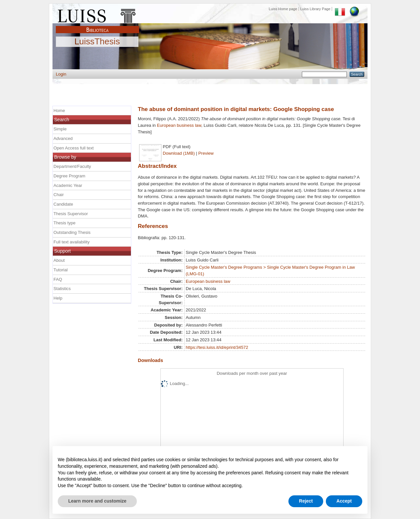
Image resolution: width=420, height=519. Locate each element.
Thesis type (64, 223)
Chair (59, 195)
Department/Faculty (72, 166)
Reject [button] (306, 501)
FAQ (58, 279)
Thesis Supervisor (71, 214)
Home (59, 111)
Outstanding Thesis (72, 232)
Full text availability (72, 242)
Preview (206, 153)
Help (58, 298)
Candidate (63, 204)
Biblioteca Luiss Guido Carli (97, 26)
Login (61, 74)
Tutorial (61, 270)
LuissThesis (97, 42)
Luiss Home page (283, 9)
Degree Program (69, 176)
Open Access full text (73, 148)
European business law (179, 125)
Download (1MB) (179, 153)
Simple (60, 129)
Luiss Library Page (315, 9)
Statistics (62, 289)
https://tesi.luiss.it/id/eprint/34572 (217, 347)
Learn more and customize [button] (97, 501)
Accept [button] (344, 501)
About (59, 260)
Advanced (63, 138)
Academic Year (68, 185)
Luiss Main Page (97, 14)
